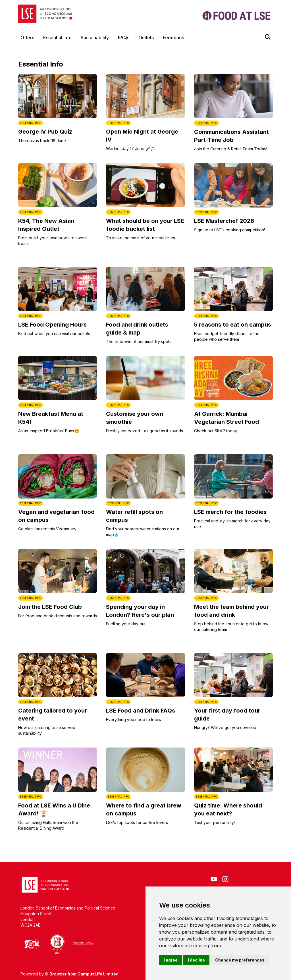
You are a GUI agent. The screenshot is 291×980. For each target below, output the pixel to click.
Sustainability (95, 38)
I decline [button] (196, 960)
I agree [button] (171, 960)
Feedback (173, 38)
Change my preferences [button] (240, 960)
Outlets (146, 38)
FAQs (124, 38)
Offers (27, 38)
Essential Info (57, 38)
